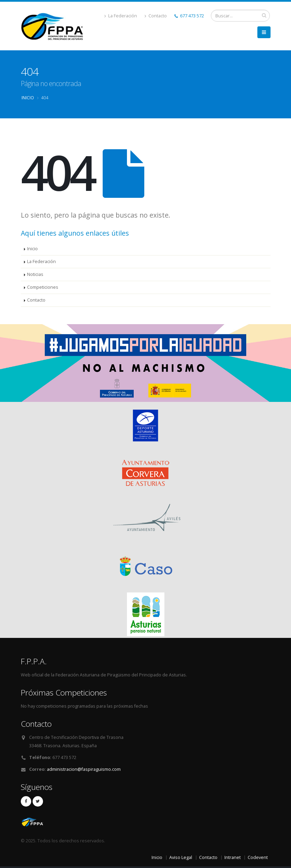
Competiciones (43, 287)
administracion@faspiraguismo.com (84, 769)
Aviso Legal (181, 857)
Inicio (28, 98)
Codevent (258, 857)
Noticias (35, 274)
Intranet (233, 857)
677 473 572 (189, 16)
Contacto (156, 16)
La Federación (121, 16)
